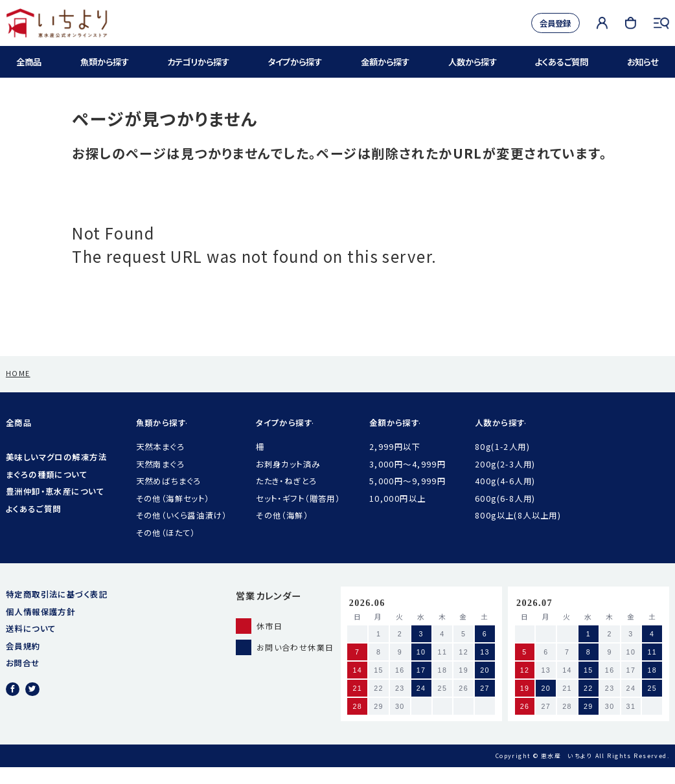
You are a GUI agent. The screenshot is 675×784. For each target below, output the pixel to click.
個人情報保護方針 (40, 629)
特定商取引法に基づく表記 (57, 611)
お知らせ (641, 62)
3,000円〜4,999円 (408, 481)
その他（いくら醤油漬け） (182, 532)
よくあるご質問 (561, 62)
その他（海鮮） (282, 532)
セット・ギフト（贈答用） (298, 515)
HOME (18, 390)
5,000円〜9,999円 (408, 498)
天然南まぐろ (161, 481)
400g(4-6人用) (505, 498)
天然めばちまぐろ (169, 498)
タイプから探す (296, 62)
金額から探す (385, 62)
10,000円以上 (398, 515)
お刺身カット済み (288, 481)
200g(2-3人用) (505, 481)
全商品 (30, 62)
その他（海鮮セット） (173, 515)
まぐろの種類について (47, 491)
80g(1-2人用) (502, 464)
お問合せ (23, 680)
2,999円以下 (395, 464)
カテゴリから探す (198, 62)
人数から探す (472, 62)
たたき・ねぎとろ (286, 498)
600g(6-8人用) (505, 515)
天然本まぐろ (161, 464)
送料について (31, 645)
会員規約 (23, 663)
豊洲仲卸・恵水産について (55, 508)
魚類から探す (104, 62)
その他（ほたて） (166, 550)
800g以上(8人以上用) (518, 532)
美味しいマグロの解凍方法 (56, 474)
